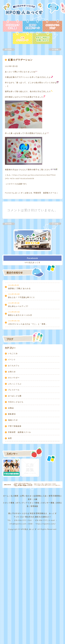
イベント (12, 360)
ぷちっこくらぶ (15, 384)
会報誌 (11, 408)
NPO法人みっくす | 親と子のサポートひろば (24, 11)
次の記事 (54, 49)
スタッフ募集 (9, 503)
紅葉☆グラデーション (20, 60)
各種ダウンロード (23, 38)
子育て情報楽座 (15, 426)
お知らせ (29, 193)
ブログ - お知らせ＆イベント (52, 26)
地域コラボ (13, 420)
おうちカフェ (14, 366)
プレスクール (14, 390)
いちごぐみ (13, 353)
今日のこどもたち (16, 402)
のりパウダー (14, 378)
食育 (10, 438)
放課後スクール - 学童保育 (32, 26)
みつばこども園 (15, 396)
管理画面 (34, 506)
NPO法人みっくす (32, 262)
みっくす (19, 193)
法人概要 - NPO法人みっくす (13, 26)
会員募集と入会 (40, 496)
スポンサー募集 (48, 503)
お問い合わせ (26, 496)
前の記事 (10, 49)
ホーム (6, 496)
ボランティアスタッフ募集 (28, 503)
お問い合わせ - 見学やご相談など (42, 38)
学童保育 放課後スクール (45, 193)
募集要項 (12, 414)
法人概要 (15, 496)
